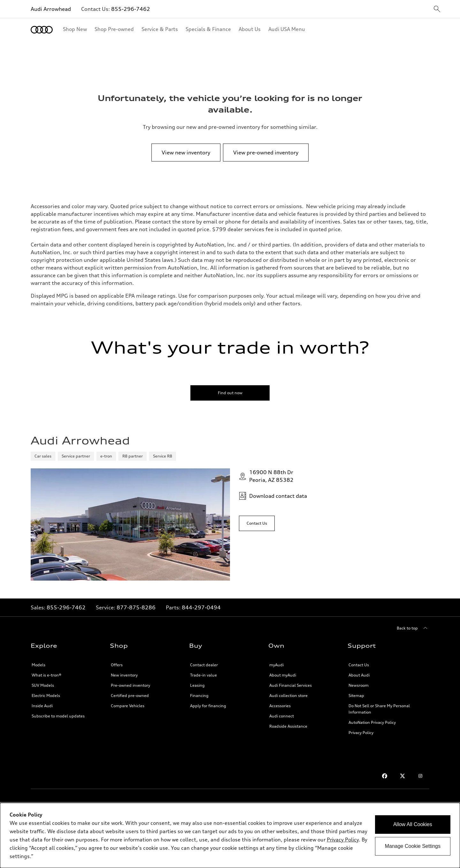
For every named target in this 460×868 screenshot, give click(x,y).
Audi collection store (288, 696)
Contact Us (359, 665)
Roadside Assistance (288, 726)
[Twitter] (402, 776)
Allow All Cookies (413, 824)
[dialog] (230, 835)
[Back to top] (413, 628)
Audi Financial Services (291, 685)
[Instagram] (420, 776)
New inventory (124, 675)
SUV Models (43, 685)
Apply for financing (208, 706)
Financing (199, 696)
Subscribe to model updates (58, 716)
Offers (117, 665)
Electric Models (46, 696)
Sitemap (356, 696)
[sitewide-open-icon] (437, 9)
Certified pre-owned (130, 696)
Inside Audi (42, 706)
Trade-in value (203, 675)
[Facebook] (385, 776)
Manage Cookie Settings (413, 846)
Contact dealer (204, 665)
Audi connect (282, 716)
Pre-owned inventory (130, 685)
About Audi (359, 675)
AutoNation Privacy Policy (372, 722)
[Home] (42, 30)
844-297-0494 (201, 607)
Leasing (197, 685)
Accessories (280, 706)
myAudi (276, 665)
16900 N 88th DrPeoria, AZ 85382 (266, 476)
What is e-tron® (46, 675)
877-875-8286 (136, 607)
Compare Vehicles (128, 706)
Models (38, 665)
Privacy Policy (361, 733)
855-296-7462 (131, 9)
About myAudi (283, 675)
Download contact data (273, 496)
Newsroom (359, 685)
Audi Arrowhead (51, 9)
